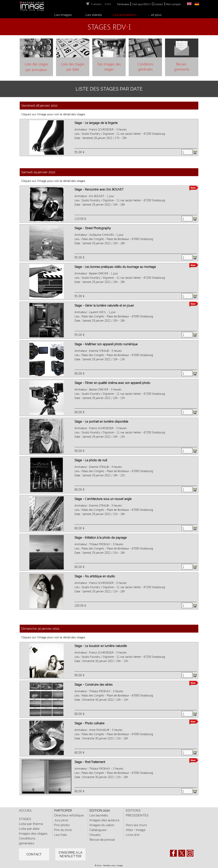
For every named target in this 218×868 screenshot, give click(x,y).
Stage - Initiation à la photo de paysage (101, 537)
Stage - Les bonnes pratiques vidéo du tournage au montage (115, 267)
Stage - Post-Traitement (90, 762)
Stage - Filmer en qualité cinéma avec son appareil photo (112, 383)
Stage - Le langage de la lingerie (96, 123)
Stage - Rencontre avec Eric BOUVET (99, 189)
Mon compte (173, 4)
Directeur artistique (69, 815)
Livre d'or (133, 835)
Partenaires (123, 4)
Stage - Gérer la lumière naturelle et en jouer (104, 305)
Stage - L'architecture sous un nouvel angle (103, 499)
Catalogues (98, 830)
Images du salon (102, 825)
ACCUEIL (26, 810)
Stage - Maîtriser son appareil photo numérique (106, 344)
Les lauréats (99, 815)
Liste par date (29, 829)
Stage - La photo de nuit (91, 460)
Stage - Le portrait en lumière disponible (101, 421)
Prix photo (62, 825)
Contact (158, 4)
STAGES (25, 819)
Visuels (95, 835)
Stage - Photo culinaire (89, 723)
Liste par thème (31, 824)
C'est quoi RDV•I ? (142, 4)
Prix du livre (63, 830)
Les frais (61, 835)
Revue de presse (102, 840)
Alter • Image (136, 830)
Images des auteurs (104, 820)
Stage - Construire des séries (93, 684)
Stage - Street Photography (93, 228)
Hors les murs (136, 825)
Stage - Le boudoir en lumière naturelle (101, 646)
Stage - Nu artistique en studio (95, 576)
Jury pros (61, 820)
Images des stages (33, 833)
